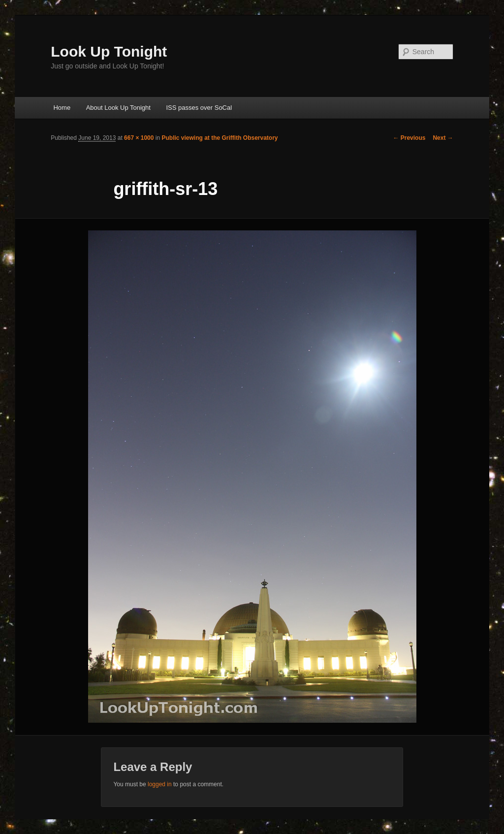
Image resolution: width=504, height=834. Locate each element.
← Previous (409, 138)
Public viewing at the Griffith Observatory (220, 138)
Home (62, 108)
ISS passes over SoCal (199, 108)
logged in (160, 784)
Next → (443, 138)
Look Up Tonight (109, 51)
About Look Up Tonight (118, 108)
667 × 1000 (139, 138)
